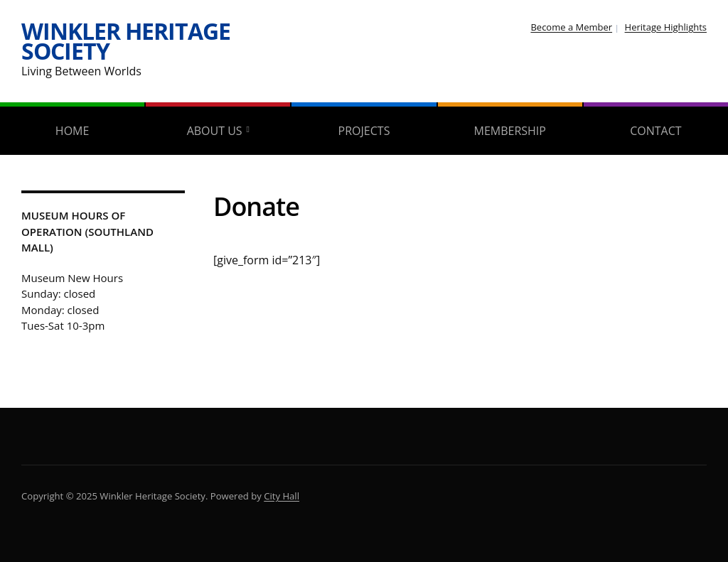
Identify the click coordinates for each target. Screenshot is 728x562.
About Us (215, 131)
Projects (364, 131)
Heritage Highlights (666, 27)
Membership (509, 131)
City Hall (282, 496)
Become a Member (571, 27)
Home (73, 131)
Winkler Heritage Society (126, 41)
